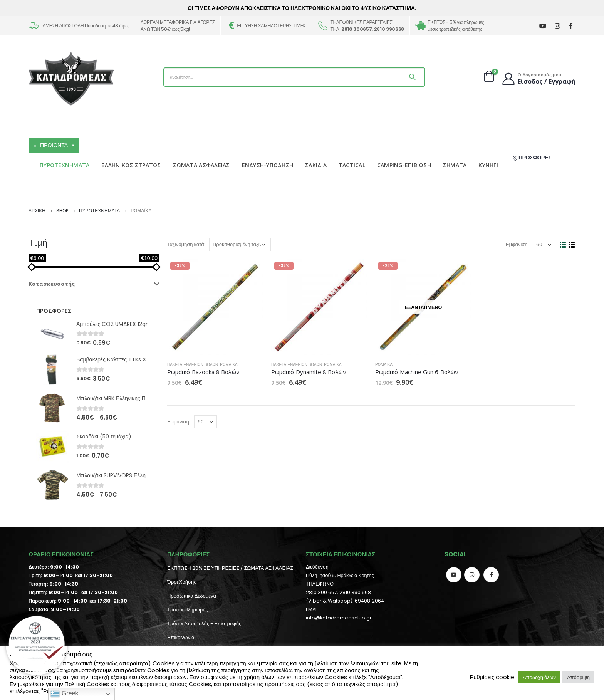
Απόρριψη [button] (578, 677)
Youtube (454, 575)
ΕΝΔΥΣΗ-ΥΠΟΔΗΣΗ (268, 165)
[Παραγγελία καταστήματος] (240, 245)
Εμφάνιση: (517, 244)
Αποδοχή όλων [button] (539, 677)
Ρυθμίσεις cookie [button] (492, 677)
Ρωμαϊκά (229, 365)
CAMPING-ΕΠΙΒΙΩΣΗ (404, 165)
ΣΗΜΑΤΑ (455, 165)
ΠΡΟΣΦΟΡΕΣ (532, 158)
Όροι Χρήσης (182, 582)
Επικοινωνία (181, 637)
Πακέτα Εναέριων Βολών (193, 365)
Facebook (491, 575)
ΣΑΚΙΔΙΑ (316, 165)
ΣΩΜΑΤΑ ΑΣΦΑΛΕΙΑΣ (201, 165)
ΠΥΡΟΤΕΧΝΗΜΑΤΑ (65, 165)
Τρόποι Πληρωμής (188, 610)
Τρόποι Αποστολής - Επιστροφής (204, 624)
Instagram (472, 575)
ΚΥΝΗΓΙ (488, 165)
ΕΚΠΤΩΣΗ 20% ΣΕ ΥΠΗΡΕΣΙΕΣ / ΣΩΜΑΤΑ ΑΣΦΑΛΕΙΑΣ (230, 568)
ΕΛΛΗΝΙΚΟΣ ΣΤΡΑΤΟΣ (131, 165)
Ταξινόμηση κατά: (186, 244)
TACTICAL (352, 165)
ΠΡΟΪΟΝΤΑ (58, 145)
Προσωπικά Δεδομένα (192, 596)
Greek (64, 694)
